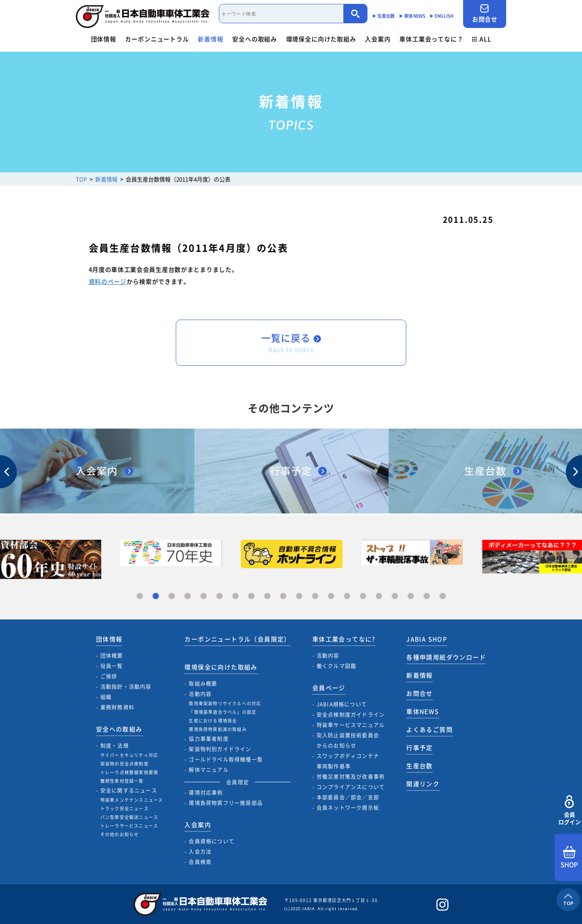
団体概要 (112, 656)
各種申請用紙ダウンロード (446, 657)
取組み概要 (203, 684)
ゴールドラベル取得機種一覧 (226, 759)
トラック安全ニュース (124, 808)
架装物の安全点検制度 (124, 764)
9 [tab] (267, 596)
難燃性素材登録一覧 (122, 781)
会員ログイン (569, 810)
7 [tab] (235, 596)
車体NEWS (423, 711)
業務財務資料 (117, 707)
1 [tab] (140, 596)
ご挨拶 (109, 676)
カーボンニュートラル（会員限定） (237, 639)
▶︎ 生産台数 (384, 16)
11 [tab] (299, 596)
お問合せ (485, 14)
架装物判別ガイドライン (220, 749)
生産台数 (420, 765)
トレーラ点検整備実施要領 (129, 772)
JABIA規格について (342, 704)
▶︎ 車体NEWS (412, 16)
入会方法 (200, 852)
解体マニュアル (209, 770)
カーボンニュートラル (157, 39)
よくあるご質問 (429, 729)
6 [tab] (219, 596)
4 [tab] (188, 596)
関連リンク (423, 784)
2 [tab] (156, 596)
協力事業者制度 (209, 739)
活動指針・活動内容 (126, 687)
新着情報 (210, 39)
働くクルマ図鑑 (336, 666)
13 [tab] (331, 596)
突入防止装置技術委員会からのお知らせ (348, 740)
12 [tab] (315, 596)
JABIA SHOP (427, 639)
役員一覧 (112, 666)
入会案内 (378, 39)
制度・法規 (115, 746)
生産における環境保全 (213, 720)
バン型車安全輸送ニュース (129, 817)
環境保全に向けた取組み (321, 39)
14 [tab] (347, 596)
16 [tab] (379, 596)
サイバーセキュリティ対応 (129, 755)
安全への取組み (255, 39)
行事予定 (420, 747)
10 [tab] (283, 596)
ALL (482, 39)
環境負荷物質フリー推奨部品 (226, 803)
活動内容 (200, 694)
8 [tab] (251, 596)
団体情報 (104, 39)
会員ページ (329, 688)
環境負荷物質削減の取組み (218, 729)
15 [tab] (363, 596)
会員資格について (212, 841)
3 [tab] (172, 596)
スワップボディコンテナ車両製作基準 (348, 761)
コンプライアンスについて (351, 787)
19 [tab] (427, 596)
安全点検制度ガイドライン (351, 715)
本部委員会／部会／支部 (348, 797)
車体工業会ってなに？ (431, 39)
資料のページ (108, 281)
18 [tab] (411, 596)
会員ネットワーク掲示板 (348, 808)
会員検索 (200, 862)
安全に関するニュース (129, 790)
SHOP (569, 858)
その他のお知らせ (120, 834)
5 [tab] (204, 596)
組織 (106, 697)
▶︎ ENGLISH (442, 16)
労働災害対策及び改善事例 (351, 777)
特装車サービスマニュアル (351, 725)
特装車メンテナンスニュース (132, 800)
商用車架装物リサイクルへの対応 (225, 703)
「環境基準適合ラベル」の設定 (223, 712)
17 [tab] (395, 596)
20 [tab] (443, 596)
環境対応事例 (206, 793)
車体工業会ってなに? (344, 639)
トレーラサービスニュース (129, 826)
